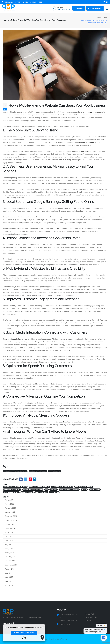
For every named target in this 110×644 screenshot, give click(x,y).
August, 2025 (10, 532)
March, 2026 (9, 504)
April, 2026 (9, 500)
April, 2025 (9, 549)
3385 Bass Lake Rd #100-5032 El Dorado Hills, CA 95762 (23, 2)
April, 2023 (9, 585)
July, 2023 (9, 573)
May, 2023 (9, 581)
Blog (106, 18)
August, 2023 (10, 569)
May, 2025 (9, 545)
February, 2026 (10, 508)
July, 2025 (9, 536)
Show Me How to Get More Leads (24, 633)
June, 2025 (9, 541)
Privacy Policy (90, 614)
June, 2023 (9, 577)
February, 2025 (10, 557)
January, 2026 (10, 512)
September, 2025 (11, 528)
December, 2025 (11, 516)
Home (99, 18)
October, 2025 (10, 524)
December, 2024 (11, 565)
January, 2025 (10, 561)
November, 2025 (11, 520)
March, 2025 (9, 553)
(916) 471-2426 (65, 624)
